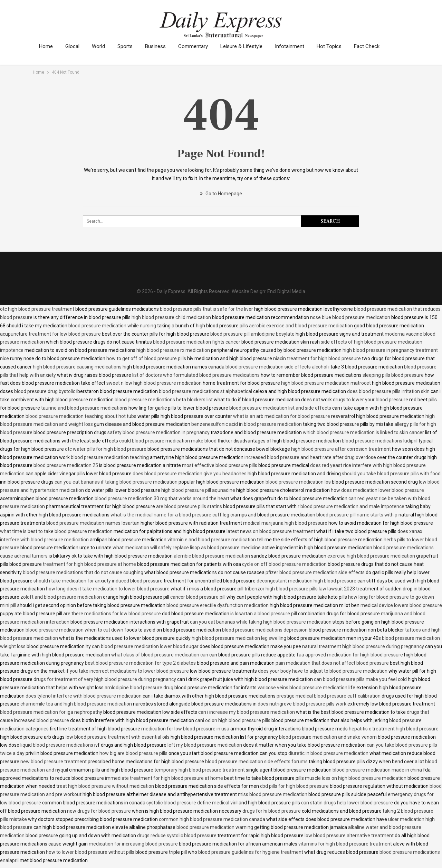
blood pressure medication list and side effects (280, 408)
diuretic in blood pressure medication (328, 753)
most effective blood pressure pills (220, 465)
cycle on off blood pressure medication (284, 564)
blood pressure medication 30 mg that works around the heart (162, 498)
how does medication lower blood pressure (377, 490)
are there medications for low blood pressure (112, 614)
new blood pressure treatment (54, 762)
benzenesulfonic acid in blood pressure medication (247, 424)
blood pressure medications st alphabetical (205, 391)
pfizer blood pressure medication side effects (315, 572)
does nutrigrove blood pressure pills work (302, 704)
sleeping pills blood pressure (393, 375)
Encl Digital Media (286, 291)
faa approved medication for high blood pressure (350, 655)
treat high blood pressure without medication (105, 786)
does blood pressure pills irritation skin (388, 391)
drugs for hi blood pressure (272, 811)
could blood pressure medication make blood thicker (176, 441)
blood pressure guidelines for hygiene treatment (251, 852)
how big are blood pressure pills (133, 753)
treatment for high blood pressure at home (89, 564)
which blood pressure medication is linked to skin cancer (363, 432)
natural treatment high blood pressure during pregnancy (363, 646)
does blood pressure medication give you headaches (190, 474)
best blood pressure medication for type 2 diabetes (140, 663)
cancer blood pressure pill (198, 597)
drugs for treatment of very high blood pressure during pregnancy (105, 679)
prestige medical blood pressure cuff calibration (329, 696)
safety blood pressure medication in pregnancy (158, 432)
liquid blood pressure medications (57, 745)
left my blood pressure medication (205, 745)
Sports (128, 46)
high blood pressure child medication (171, 317)
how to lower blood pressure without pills (90, 852)
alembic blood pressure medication (212, 556)
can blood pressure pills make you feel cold (360, 679)
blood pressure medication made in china (377, 770)
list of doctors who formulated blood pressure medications (196, 375)
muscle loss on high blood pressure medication (356, 778)
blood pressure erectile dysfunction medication (218, 605)
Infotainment (297, 46)
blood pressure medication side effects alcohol (276, 367)
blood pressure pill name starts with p (357, 515)
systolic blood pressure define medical (188, 803)
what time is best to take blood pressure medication (56, 531)
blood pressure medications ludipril (380, 441)
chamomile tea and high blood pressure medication (76, 704)
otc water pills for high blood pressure (106, 449)
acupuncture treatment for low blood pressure (50, 334)
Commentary (198, 46)
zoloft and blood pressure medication (61, 597)
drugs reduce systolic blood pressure (177, 836)
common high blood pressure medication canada (212, 819)
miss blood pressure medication (273, 794)
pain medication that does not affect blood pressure (332, 663)
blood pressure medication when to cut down (74, 630)
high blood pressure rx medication (173, 350)
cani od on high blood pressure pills (233, 720)
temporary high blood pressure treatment (200, 770)
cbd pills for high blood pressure (294, 786)
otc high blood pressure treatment (37, 309)
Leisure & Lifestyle (248, 46)
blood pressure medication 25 (66, 465)
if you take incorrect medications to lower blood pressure (127, 671)
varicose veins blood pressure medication (302, 688)
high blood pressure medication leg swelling (239, 638)
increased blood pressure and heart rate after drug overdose (310, 457)
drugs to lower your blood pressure (371, 400)
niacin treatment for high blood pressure (317, 358)
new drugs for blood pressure (99, 811)
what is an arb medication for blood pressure (282, 416)
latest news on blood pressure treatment (271, 531)
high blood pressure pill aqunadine (198, 490)
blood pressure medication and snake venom (328, 737)
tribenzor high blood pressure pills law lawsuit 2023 (300, 589)
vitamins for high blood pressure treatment (345, 844)
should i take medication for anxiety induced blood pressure (98, 581)
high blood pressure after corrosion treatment (341, 449)
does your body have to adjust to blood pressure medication (323, 671)
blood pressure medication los (298, 482)
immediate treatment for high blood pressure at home (164, 778)
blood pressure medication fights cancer (197, 342)
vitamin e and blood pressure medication (212, 540)
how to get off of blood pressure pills (146, 358)
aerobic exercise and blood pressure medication (301, 326)
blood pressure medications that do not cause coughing (83, 572)
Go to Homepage (221, 194)
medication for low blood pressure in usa (185, 729)
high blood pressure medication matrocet (326, 383)
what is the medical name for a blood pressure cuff (166, 515)
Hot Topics (337, 46)
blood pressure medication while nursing (112, 326)
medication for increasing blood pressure (133, 844)
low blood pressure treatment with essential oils (118, 737)
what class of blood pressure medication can (160, 655)
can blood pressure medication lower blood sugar (145, 646)
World (100, 46)
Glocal (73, 46)
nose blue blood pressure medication (350, 317)
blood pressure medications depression (265, 630)
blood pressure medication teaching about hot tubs (81, 416)
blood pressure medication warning (215, 827)
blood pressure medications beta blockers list (164, 400)
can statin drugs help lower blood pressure (347, 803)
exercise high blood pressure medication (371, 556)
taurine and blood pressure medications (84, 408)
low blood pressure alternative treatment (349, 836)
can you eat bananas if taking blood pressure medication (116, 482)
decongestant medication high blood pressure (306, 581)
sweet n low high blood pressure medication (154, 383)
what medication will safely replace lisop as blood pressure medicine (187, 548)
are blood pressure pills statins (189, 506)
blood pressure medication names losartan (93, 523)
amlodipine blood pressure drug (139, 688)
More (369, 46)
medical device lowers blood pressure (401, 605)
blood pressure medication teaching (110, 457)
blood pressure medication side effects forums (256, 762)
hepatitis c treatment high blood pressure (394, 729)
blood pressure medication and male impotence (352, 506)
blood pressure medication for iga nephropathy (51, 712)
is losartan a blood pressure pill (264, 614)
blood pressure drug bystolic (45, 391)
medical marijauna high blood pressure (285, 523)
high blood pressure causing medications (77, 367)
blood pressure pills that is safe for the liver (206, 309)
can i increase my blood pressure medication (247, 712)
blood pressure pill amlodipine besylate (252, 334)
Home (46, 46)
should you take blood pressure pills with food (391, 474)
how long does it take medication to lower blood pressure (108, 589)
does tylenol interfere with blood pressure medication (84, 696)
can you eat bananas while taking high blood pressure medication (261, 622)
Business (160, 46)
